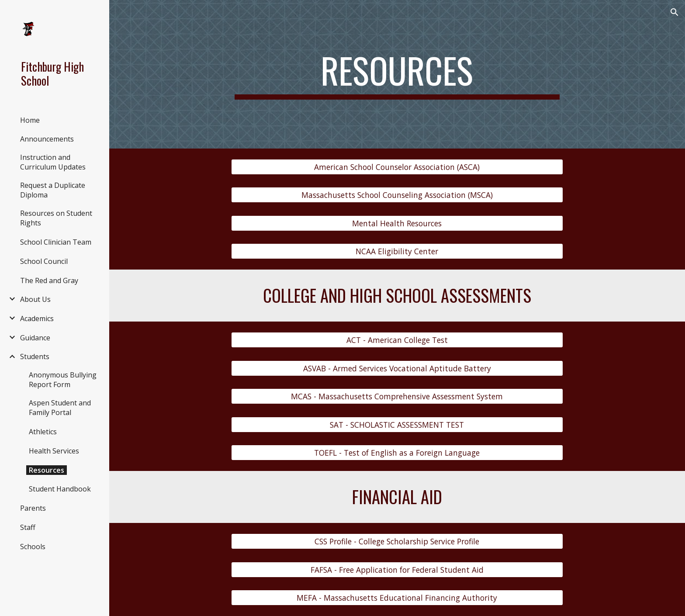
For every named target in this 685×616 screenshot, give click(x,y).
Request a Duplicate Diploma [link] (53, 190)
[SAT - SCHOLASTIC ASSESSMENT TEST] (397, 424)
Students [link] (35, 356)
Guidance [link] (35, 338)
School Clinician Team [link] (56, 242)
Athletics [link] (43, 432)
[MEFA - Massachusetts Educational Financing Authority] (397, 598)
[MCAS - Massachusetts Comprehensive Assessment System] (397, 396)
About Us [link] (35, 299)
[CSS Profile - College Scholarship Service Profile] (397, 542)
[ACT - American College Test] (397, 340)
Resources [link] (47, 470)
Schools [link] (33, 547)
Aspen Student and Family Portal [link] (60, 408)
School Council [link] (44, 261)
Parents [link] (33, 508)
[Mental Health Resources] (397, 223)
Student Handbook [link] (60, 489)
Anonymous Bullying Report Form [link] (63, 380)
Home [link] (30, 120)
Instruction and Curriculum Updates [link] (53, 162)
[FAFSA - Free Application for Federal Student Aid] (397, 569)
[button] (675, 12)
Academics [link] (37, 318)
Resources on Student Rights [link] (56, 218)
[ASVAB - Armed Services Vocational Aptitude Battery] (397, 369)
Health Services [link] (54, 451)
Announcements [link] (47, 139)
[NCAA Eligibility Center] (397, 251)
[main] (397, 74)
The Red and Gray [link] (49, 280)
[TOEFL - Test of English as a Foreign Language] (397, 453)
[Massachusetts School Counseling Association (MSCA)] (397, 195)
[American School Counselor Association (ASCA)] (397, 167)
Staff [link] (28, 527)
